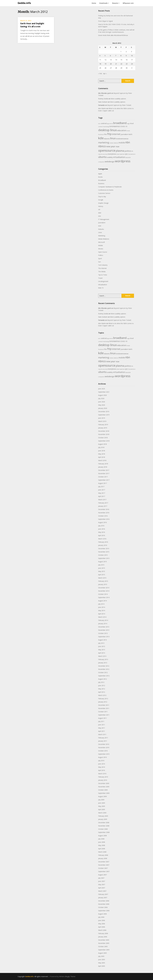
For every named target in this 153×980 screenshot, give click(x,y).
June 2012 (102, 686)
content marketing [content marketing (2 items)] (103, 127)
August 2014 (102, 601)
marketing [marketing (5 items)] (104, 142)
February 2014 (103, 620)
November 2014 (104, 591)
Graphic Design (103, 203)
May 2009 (102, 806)
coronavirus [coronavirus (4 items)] (114, 126)
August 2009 (102, 796)
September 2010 (104, 754)
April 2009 (102, 809)
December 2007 (104, 862)
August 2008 (102, 836)
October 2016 (103, 516)
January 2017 (103, 506)
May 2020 (102, 405)
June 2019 (102, 418)
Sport (100, 258)
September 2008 (104, 832)
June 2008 (102, 842)
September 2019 (104, 415)
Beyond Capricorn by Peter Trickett (119, 105)
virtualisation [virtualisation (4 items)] (119, 157)
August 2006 (102, 914)
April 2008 (102, 849)
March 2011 (102, 734)
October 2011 (103, 712)
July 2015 (101, 565)
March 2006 (102, 930)
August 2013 (102, 640)
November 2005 (104, 943)
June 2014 (102, 607)
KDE (100, 226)
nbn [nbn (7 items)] (128, 142)
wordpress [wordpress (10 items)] (123, 161)
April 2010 (102, 770)
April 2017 (102, 496)
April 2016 (102, 535)
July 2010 (101, 761)
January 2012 (103, 702)
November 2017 (104, 473)
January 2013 (103, 663)
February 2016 (103, 542)
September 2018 (104, 441)
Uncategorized (103, 281)
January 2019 (103, 428)
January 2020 (103, 408)
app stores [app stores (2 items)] (110, 124)
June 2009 (102, 803)
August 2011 (102, 718)
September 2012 (104, 676)
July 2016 (101, 526)
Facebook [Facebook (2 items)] (101, 134)
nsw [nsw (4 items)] (117, 146)
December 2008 (104, 823)
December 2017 (104, 470)
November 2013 (104, 630)
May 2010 (102, 767)
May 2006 (102, 924)
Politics (101, 255)
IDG (100, 216)
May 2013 (102, 650)
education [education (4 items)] (122, 130)
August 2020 (102, 395)
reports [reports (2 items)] (100, 154)
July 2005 (101, 956)
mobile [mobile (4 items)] (122, 143)
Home (94, 3)
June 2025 (102, 389)
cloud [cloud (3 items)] (132, 123)
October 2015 (103, 555)
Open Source (103, 252)
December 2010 (104, 744)
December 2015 (104, 549)
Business (101, 183)
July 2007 (101, 878)
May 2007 (102, 885)
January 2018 (103, 467)
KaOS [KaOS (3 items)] (130, 134)
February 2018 (103, 464)
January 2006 (103, 937)
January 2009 (103, 819)
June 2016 (102, 529)
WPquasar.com (128, 3)
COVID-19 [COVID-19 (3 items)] (124, 126)
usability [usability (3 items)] (110, 157)
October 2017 (103, 477)
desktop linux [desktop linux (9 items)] (108, 130)
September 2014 (104, 597)
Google (101, 200)
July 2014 (101, 604)
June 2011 (102, 725)
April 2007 (102, 888)
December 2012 (104, 666)
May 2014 (102, 610)
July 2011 (101, 721)
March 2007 (102, 891)
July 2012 (101, 682)
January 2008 (103, 858)
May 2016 (102, 532)
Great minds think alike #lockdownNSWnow (113, 35)
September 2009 (104, 793)
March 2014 (102, 617)
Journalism (102, 223)
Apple (100, 174)
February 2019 (103, 425)
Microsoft (102, 242)
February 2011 (103, 738)
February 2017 (103, 503)
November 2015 (104, 552)
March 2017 (102, 500)
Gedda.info (24, 3)
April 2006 (102, 927)
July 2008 (101, 839)
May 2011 (102, 728)
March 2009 (102, 813)
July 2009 (101, 800)
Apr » (105, 74)
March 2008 (102, 852)
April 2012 (102, 692)
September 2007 (104, 871)
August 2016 (102, 522)
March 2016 (102, 539)
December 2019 (104, 411)
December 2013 (104, 627)
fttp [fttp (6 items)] (109, 134)
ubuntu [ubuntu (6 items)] (102, 157)
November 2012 (104, 669)
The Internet (102, 268)
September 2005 (104, 950)
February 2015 (103, 581)
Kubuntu (101, 229)
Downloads (103, 3)
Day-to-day (102, 197)
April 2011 (102, 731)
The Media (102, 272)
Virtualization (103, 285)
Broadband (102, 180)
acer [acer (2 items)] (99, 124)
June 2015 (102, 568)
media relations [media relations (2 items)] (114, 143)
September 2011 (104, 715)
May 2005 (102, 963)
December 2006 (104, 901)
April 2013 (102, 653)
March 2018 (102, 460)
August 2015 (102, 562)
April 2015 (102, 575)
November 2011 (104, 708)
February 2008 (103, 855)
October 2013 (103, 633)
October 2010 (103, 751)
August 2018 (102, 444)
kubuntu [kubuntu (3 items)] (107, 139)
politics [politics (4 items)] (128, 151)
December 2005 (104, 940)
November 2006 (104, 904)
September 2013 (104, 637)
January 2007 (103, 898)
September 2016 (104, 519)
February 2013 (103, 659)
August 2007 (102, 875)
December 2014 (104, 588)
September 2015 (104, 558)
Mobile (101, 245)
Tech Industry (103, 265)
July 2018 (101, 447)
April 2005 (102, 966)
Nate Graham (103, 102)
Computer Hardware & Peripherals (110, 187)
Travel (100, 278)
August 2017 (102, 483)
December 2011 (104, 705)
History (101, 206)
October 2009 (103, 790)
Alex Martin (102, 108)
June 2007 (102, 881)
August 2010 (102, 757)
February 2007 (103, 894)
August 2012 (102, 679)
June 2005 (102, 960)
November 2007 (104, 865)
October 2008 (103, 829)
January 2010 (103, 780)
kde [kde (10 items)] (101, 138)
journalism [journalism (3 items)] (124, 134)
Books (100, 177)
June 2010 (102, 764)
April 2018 (102, 457)
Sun (99, 262)
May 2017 (102, 493)
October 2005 (103, 946)
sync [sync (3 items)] (126, 154)
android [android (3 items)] (104, 123)
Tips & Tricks (103, 275)
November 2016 (104, 513)
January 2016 (103, 545)
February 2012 (103, 699)
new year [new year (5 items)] (111, 146)
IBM (100, 213)
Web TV (101, 288)
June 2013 (102, 646)
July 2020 (101, 398)
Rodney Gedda (103, 99)
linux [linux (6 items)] (113, 138)
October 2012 (103, 672)
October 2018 (103, 438)
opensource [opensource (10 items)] (107, 150)
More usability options (118, 99)
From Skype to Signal (105, 21)
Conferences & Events (106, 190)
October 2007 (103, 868)
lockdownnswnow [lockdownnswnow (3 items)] (122, 139)
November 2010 (104, 747)
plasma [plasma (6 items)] (120, 151)
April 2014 (102, 614)
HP (99, 210)
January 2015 (103, 584)
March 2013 (102, 656)
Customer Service (104, 193)
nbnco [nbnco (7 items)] (102, 146)
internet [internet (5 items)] (116, 134)
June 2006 (102, 920)
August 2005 (102, 953)
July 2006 (101, 917)
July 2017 (101, 487)
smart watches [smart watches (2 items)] (120, 154)
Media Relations (104, 239)
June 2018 (102, 451)
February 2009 (103, 816)
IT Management (104, 219)
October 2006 (103, 907)
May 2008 (102, 845)
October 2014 (103, 594)
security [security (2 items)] (105, 154)
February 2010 (103, 777)
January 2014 (103, 624)
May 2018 (102, 454)
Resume (115, 3)
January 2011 (103, 741)
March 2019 (102, 421)
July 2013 (101, 643)
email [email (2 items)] (128, 131)
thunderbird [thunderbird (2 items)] (132, 154)
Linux (100, 232)
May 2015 (102, 571)
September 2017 (104, 480)
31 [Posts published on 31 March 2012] (132, 68)
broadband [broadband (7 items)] (120, 123)
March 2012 (102, 695)
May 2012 (102, 689)
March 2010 (102, 774)
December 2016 (104, 509)
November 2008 (104, 826)
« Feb (100, 74)
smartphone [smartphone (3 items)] (112, 154)
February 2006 (103, 933)
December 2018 (104, 431)
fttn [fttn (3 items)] (105, 134)
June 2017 (102, 490)
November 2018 (104, 434)
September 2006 (104, 911)
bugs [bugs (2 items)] (128, 124)
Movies (101, 249)
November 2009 (104, 787)
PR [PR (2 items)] (132, 151)
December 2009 (104, 783)
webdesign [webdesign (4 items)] (110, 162)
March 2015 (102, 578)
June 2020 (102, 402)
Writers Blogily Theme (67, 976)
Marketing (102, 236)
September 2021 (104, 392)
